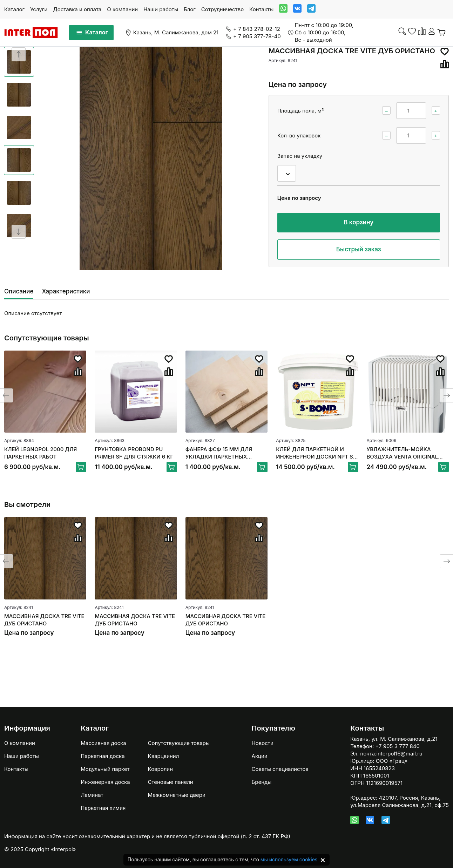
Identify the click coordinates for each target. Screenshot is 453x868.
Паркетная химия (103, 808)
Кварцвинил (164, 756)
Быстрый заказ (359, 249)
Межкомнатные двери (177, 795)
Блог (190, 9)
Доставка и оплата (77, 9)
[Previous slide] (19, 54)
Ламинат (92, 795)
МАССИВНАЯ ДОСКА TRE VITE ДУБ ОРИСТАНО (44, 620)
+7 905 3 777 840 (397, 746)
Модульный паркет (105, 769)
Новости (263, 743)
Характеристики (66, 291)
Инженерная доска (105, 782)
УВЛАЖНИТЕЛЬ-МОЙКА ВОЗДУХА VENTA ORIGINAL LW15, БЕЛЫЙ (402, 453)
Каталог (14, 9)
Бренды (262, 782)
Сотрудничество (222, 9)
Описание (19, 291)
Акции (260, 756)
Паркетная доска (103, 756)
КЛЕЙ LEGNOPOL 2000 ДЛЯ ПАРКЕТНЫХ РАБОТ (40, 453)
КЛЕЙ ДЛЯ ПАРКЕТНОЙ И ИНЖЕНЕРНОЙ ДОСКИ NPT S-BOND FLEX (316, 453)
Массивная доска (103, 743)
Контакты (261, 9)
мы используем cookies (289, 859)
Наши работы (161, 9)
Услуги (39, 9)
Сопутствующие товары (179, 743)
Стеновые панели (171, 782)
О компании (122, 9)
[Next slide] (19, 232)
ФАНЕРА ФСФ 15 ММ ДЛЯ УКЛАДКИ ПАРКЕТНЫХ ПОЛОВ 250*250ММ (219, 453)
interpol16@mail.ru (399, 754)
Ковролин (160, 769)
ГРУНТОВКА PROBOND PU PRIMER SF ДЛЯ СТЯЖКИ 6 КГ (134, 453)
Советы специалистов (280, 769)
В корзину (359, 222)
